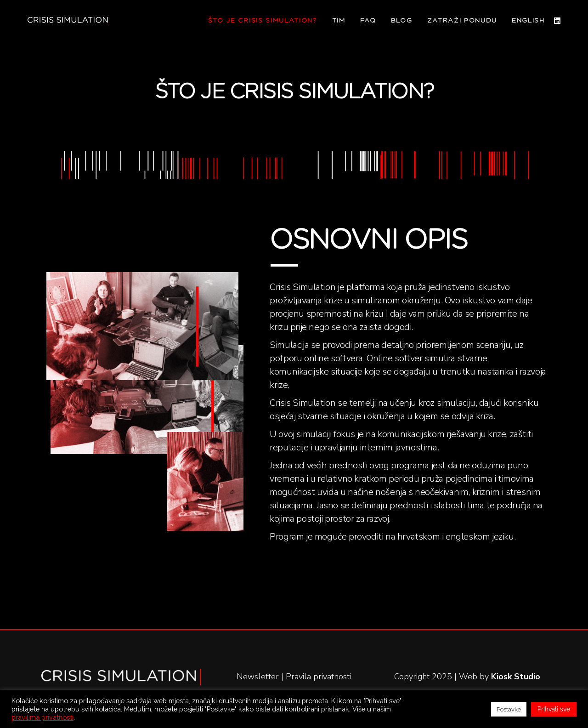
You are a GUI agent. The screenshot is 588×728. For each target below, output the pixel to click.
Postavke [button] (509, 709)
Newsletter (258, 677)
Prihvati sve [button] (554, 709)
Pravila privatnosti (318, 677)
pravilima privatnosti (42, 717)
